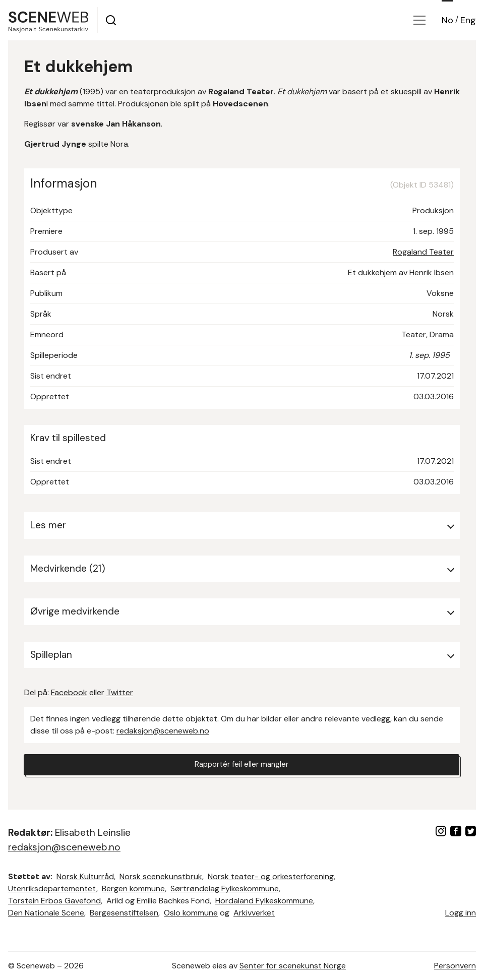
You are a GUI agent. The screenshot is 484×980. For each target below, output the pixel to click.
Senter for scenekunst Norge (293, 966)
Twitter (120, 692)
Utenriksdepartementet (52, 889)
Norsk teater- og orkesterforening (271, 876)
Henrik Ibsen (432, 272)
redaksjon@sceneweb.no (163, 731)
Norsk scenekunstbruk (161, 876)
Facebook (69, 692)
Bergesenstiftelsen (124, 913)
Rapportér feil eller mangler (241, 765)
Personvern (455, 966)
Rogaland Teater (423, 252)
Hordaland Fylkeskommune (264, 901)
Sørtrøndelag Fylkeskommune (225, 889)
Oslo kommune (191, 913)
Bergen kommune (133, 889)
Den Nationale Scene (46, 913)
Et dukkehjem (372, 272)
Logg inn (461, 913)
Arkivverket (254, 913)
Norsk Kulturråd (85, 876)
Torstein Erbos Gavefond (54, 901)
